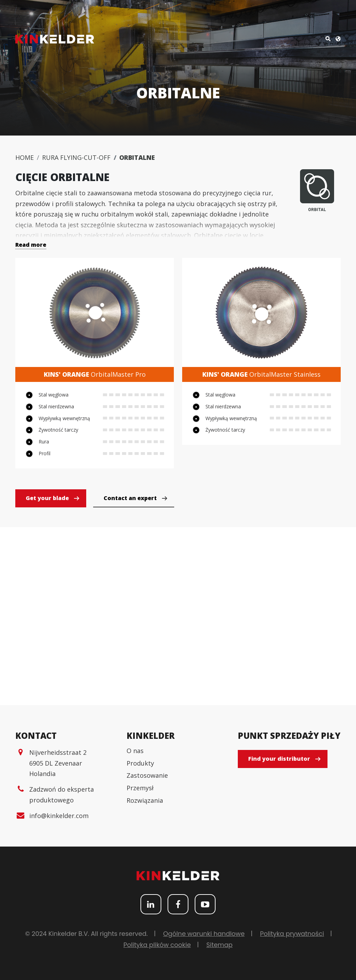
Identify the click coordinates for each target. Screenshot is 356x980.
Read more (31, 245)
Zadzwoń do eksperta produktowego (62, 795)
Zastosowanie (147, 775)
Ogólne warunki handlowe (204, 934)
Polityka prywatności (292, 934)
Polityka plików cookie (157, 945)
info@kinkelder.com (59, 816)
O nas (135, 751)
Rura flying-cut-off (76, 157)
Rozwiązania (145, 800)
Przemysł (140, 788)
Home (25, 157)
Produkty (140, 763)
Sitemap (219, 945)
